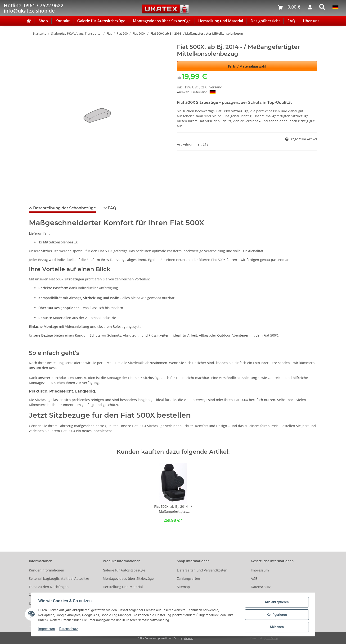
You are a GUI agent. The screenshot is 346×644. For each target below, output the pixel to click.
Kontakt (63, 21)
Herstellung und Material (221, 21)
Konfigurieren (276, 615)
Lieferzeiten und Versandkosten (202, 570)
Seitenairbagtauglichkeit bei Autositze (59, 578)
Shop (43, 21)
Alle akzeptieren (276, 603)
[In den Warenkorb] (33, 41)
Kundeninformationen (47, 570)
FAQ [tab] (111, 208)
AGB (254, 578)
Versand (216, 87)
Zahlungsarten (189, 578)
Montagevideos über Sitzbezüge (162, 21)
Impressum (260, 570)
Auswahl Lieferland (196, 92)
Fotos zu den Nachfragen (49, 587)
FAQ (291, 21)
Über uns (311, 21)
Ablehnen (276, 627)
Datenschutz (261, 587)
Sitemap (183, 587)
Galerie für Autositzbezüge (101, 21)
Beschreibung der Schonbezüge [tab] (64, 208)
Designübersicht (265, 21)
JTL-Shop (272, 638)
